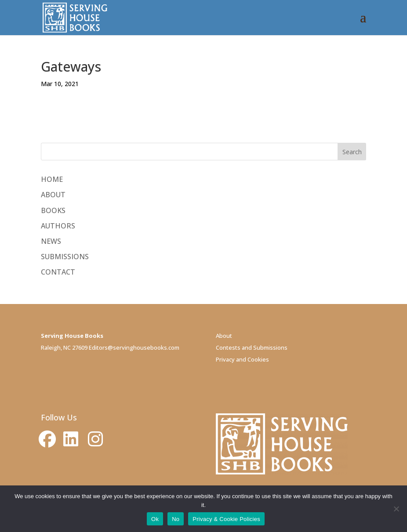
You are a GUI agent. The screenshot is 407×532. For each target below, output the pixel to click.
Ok (155, 519)
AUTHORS (58, 226)
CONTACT (58, 272)
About (224, 336)
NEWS (51, 241)
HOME (52, 179)
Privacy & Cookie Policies (226, 519)
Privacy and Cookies (242, 359)
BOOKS (53, 210)
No (176, 519)
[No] (396, 509)
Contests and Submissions (252, 347)
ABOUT (53, 195)
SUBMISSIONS (65, 257)
